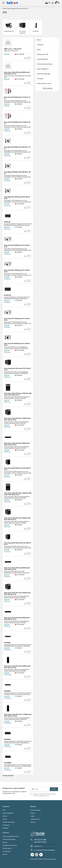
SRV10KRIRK (8, 763)
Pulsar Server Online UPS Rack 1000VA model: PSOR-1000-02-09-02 (17, 444)
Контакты (33, 822)
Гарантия (5, 842)
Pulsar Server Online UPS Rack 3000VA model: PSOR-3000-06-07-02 (17, 618)
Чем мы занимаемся (8, 813)
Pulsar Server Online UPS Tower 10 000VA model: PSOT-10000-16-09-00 (18, 715)
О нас (4, 810)
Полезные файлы (7, 848)
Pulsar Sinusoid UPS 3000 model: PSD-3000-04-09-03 (17, 544)
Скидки (32, 816)
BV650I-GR (7, 222)
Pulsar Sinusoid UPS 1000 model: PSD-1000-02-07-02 (17, 369)
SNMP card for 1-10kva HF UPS (13, 49)
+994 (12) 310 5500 (40, 840)
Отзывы (5, 819)
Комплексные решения (9, 822)
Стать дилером (7, 851)
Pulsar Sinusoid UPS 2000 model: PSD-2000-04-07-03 (17, 469)
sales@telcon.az (38, 846)
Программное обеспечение (10, 845)
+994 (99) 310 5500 (40, 842)
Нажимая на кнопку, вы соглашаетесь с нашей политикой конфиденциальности (44, 795)
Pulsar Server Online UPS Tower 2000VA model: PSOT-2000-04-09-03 (17, 519)
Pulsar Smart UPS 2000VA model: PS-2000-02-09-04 (17, 344)
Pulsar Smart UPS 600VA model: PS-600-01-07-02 (17, 98)
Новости (5, 854)
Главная (4, 9)
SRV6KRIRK (7, 739)
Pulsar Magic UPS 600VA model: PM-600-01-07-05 (17, 148)
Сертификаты (6, 825)
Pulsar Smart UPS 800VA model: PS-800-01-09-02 (17, 123)
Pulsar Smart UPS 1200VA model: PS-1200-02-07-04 (17, 271)
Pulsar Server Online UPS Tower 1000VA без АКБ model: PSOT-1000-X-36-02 (18, 394)
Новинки (33, 813)
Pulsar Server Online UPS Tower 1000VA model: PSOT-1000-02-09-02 (17, 419)
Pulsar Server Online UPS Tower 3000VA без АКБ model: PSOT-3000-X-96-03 (18, 494)
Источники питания (21, 9)
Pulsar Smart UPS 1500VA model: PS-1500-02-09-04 (17, 319)
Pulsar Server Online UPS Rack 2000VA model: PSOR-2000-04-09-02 (17, 569)
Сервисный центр (35, 819)
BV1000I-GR (7, 295)
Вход (53, 3)
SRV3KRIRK (7, 691)
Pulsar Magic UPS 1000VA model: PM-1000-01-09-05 (17, 198)
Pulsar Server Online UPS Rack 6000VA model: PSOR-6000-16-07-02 (17, 73)
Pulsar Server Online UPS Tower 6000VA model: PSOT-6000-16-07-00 (17, 667)
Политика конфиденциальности (11, 836)
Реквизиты (5, 828)
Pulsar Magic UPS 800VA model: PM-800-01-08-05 (17, 173)
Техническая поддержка (9, 839)
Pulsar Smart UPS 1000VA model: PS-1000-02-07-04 (17, 246)
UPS (27, 9)
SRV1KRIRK (7, 643)
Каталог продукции (11, 9)
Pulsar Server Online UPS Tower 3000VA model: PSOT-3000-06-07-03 (17, 594)
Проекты (5, 816)
